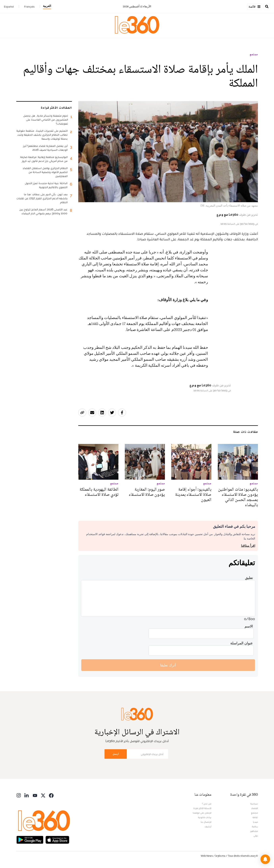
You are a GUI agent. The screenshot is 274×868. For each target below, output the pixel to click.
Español (9, 7)
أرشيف (208, 826)
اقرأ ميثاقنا (248, 546)
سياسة (254, 804)
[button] (265, 859)
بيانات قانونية (205, 817)
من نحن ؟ (207, 804)
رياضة (255, 826)
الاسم (249, 626)
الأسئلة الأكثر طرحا (202, 808)
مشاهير (254, 831)
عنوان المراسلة (242, 643)
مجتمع (254, 54)
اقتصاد (255, 808)
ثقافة (255, 817)
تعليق (249, 578)
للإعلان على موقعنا (202, 813)
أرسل (116, 754)
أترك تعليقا (168, 665)
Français (29, 7)
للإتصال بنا (206, 822)
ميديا (255, 822)
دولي (256, 836)
